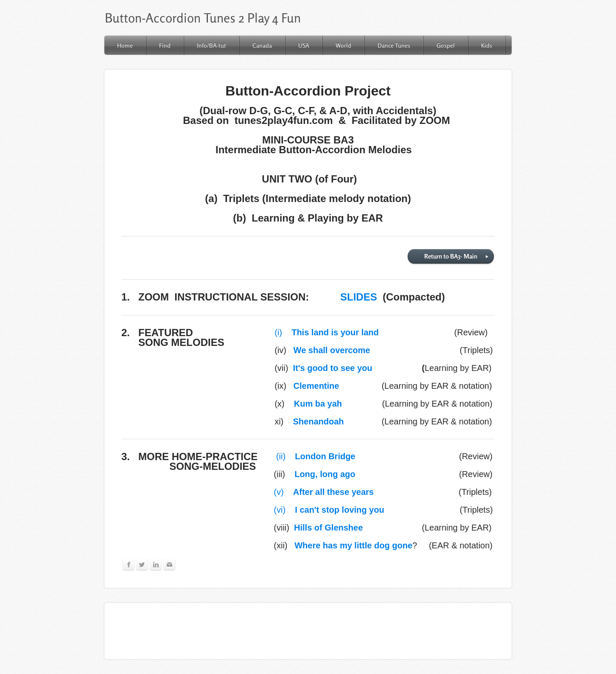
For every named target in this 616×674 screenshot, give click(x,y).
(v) (324, 492)
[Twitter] (142, 565)
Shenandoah (319, 421)
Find (165, 45)
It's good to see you (333, 368)
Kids (487, 45)
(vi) (329, 510)
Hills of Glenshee (328, 528)
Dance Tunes (394, 45)
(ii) (316, 456)
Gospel (446, 45)
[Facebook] (129, 565)
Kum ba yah (318, 404)
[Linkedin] (156, 565)
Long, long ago (325, 474)
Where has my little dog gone (353, 545)
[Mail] (169, 565)
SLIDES (359, 297)
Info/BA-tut (211, 45)
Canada (262, 45)
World (343, 45)
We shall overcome (334, 350)
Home (125, 45)
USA (304, 45)
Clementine (316, 386)
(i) (327, 332)
